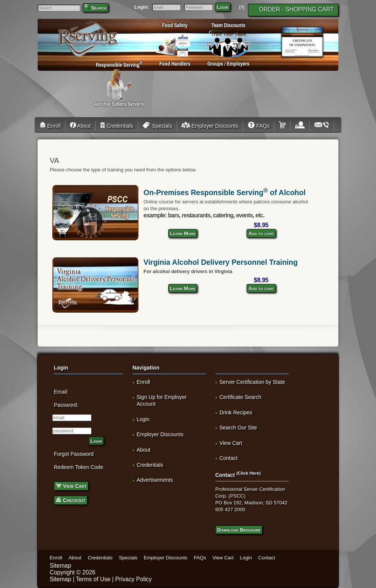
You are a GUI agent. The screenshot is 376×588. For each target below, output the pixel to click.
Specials (157, 126)
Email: (61, 392)
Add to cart (261, 233)
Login (223, 7)
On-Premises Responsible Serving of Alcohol (225, 192)
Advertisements (155, 480)
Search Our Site (238, 428)
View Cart (71, 485)
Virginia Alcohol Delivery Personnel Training (221, 262)
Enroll (51, 126)
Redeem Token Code (78, 467)
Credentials (117, 126)
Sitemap (60, 566)
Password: (66, 405)
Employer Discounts (210, 126)
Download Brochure (239, 530)
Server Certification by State (252, 382)
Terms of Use (93, 579)
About (80, 126)
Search (99, 8)
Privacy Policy (133, 579)
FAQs (259, 126)
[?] (241, 7)
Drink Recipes (236, 412)
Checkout (71, 500)
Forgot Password (74, 454)
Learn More (183, 233)
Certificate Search (240, 397)
